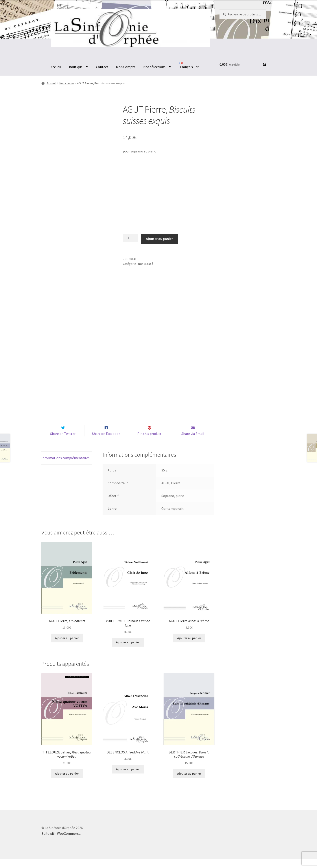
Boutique (76, 67)
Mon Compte (126, 67)
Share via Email (193, 443)
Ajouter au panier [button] (67, 647)
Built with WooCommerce (61, 843)
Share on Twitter (63, 443)
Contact (102, 67)
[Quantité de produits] (130, 238)
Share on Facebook (106, 443)
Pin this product (149, 443)
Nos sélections (154, 67)
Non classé (67, 83)
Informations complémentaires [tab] (65, 467)
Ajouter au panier (159, 239)
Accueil (56, 67)
